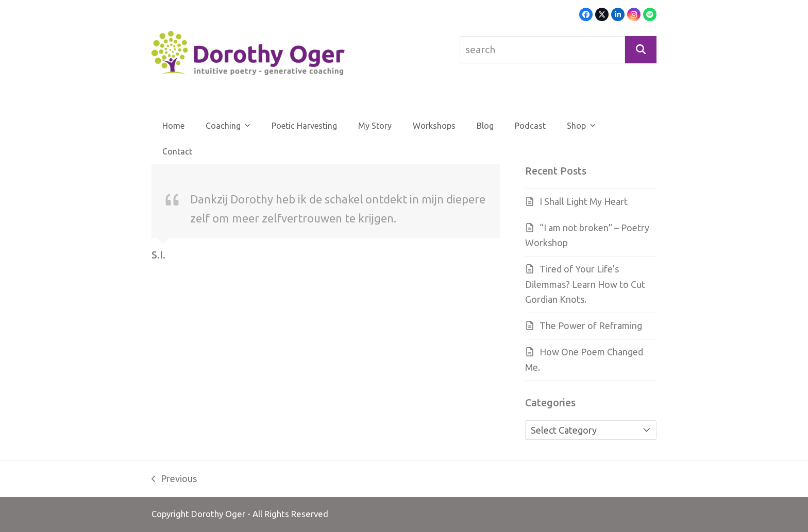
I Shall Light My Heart (584, 201)
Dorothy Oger (218, 514)
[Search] (641, 50)
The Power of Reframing (591, 325)
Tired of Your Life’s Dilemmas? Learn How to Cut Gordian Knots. (585, 284)
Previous (174, 480)
